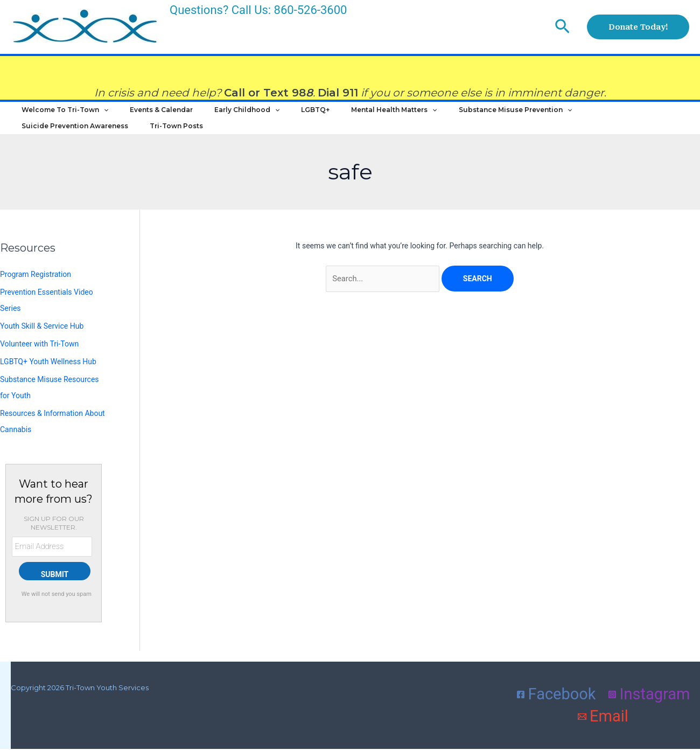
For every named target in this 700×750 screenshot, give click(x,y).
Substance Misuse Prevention (456, 115)
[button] (562, 27)
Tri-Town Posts (43, 142)
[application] (98, 115)
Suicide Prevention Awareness (577, 115)
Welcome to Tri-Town (59, 115)
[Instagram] (649, 707)
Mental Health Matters (345, 115)
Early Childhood (220, 115)
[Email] (603, 729)
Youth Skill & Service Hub (42, 345)
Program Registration (36, 296)
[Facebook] (556, 707)
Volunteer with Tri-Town (39, 362)
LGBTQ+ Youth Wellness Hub (48, 379)
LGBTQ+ (278, 115)
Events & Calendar (145, 115)
